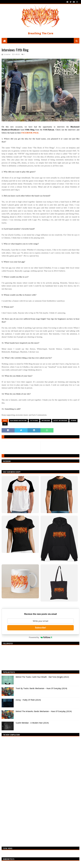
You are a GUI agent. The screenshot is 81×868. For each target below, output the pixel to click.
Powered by (40, 637)
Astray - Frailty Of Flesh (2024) (28, 700)
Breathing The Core (41, 33)
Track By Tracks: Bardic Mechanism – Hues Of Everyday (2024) (41, 688)
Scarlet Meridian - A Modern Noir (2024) (32, 723)
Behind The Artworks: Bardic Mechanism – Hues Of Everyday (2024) (44, 711)
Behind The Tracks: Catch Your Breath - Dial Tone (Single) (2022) (42, 677)
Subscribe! (41, 628)
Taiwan (73, 421)
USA (5, 424)
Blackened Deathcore (18, 421)
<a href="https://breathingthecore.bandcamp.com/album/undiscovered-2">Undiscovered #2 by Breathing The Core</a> (25, 791)
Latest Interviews (60, 421)
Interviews (46, 421)
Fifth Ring (34, 421)
